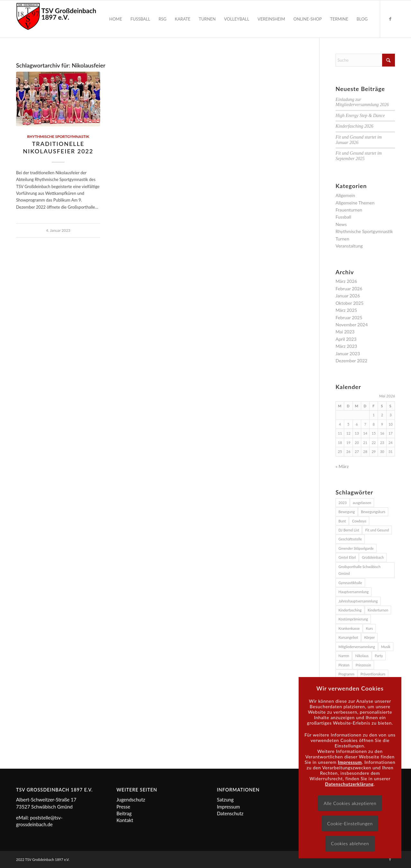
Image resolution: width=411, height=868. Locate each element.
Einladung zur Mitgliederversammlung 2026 (362, 102)
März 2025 (346, 310)
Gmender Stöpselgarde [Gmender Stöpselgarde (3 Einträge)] (356, 548)
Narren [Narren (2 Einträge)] (344, 656)
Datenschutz (230, 813)
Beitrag (124, 813)
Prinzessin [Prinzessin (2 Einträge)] (363, 665)
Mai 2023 (345, 332)
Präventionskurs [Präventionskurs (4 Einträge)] (373, 674)
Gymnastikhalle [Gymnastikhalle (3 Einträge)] (350, 583)
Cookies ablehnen (350, 843)
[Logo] (56, 19)
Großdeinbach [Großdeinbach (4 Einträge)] (373, 557)
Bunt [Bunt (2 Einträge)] (342, 521)
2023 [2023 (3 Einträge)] (343, 503)
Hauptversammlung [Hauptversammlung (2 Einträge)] (354, 592)
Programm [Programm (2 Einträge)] (346, 674)
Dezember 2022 (351, 361)
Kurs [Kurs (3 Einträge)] (369, 628)
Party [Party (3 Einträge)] (379, 656)
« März (342, 466)
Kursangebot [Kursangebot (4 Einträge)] (348, 637)
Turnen (342, 239)
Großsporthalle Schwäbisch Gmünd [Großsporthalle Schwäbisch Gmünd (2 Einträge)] (359, 570)
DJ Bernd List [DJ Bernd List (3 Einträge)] (349, 530)
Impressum (228, 807)
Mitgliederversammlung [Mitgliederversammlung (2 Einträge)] (357, 647)
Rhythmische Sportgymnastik (58, 136)
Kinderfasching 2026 (354, 126)
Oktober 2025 (350, 303)
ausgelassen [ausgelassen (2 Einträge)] (362, 503)
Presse (123, 807)
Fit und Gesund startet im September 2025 (359, 156)
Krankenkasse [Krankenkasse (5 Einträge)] (349, 628)
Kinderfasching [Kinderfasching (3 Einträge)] (350, 610)
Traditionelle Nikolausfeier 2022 (58, 147)
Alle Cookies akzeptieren (350, 803)
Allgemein (345, 195)
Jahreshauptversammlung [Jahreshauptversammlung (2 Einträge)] (358, 601)
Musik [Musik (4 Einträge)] (386, 647)
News (341, 224)
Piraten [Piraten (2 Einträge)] (344, 665)
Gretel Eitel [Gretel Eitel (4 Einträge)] (347, 557)
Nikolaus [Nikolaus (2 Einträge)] (362, 656)
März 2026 (346, 281)
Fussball (343, 217)
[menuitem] (116, 19)
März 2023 (346, 346)
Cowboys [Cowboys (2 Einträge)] (359, 521)
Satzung (225, 800)
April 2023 (346, 339)
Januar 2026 (348, 296)
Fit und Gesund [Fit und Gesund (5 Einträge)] (377, 530)
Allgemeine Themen (355, 203)
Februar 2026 (349, 289)
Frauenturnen (349, 210)
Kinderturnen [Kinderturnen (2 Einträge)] (378, 610)
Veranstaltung (349, 246)
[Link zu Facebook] (390, 19)
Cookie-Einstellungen (350, 823)
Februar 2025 (349, 317)
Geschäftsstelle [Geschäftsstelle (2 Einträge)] (350, 539)
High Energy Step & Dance (360, 116)
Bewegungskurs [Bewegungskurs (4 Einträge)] (373, 512)
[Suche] (365, 60)
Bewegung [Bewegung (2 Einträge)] (347, 512)
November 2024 (352, 325)
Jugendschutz (131, 800)
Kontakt (125, 820)
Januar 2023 (348, 353)
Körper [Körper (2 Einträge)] (369, 637)
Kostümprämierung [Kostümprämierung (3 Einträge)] (353, 619)
